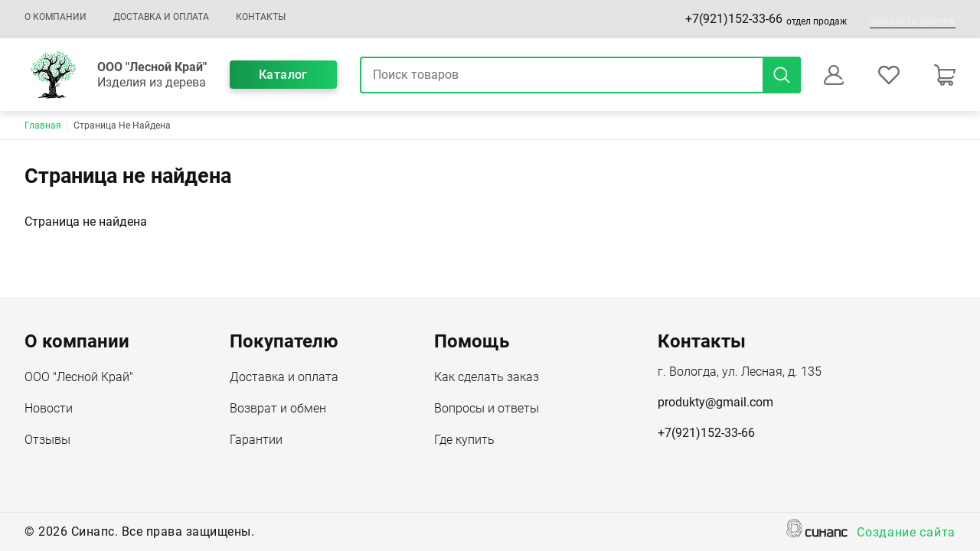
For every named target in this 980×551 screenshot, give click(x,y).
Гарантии (256, 441)
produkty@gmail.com (715, 402)
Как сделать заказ (487, 378)
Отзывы (47, 441)
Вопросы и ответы (487, 409)
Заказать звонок (913, 21)
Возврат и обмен (278, 409)
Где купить (464, 441)
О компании (56, 17)
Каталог (283, 75)
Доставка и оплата (161, 17)
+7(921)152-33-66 (734, 19)
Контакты (261, 17)
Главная (43, 126)
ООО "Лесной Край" (79, 378)
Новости (49, 409)
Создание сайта (906, 533)
